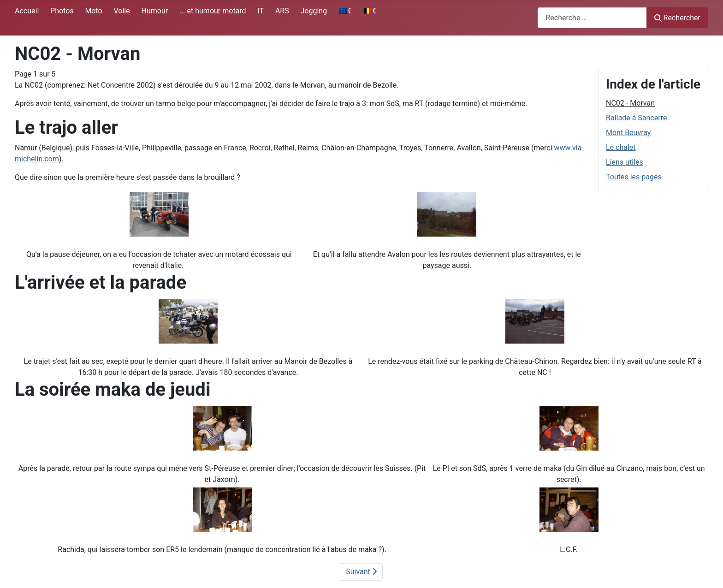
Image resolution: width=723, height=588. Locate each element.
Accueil (27, 11)
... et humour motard (213, 11)
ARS (282, 11)
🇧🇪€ (370, 11)
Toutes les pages (634, 177)
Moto (93, 11)
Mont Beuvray (628, 133)
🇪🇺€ (345, 11)
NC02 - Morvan (630, 103)
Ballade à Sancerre (636, 118)
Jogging (314, 11)
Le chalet (621, 147)
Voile (121, 11)
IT (261, 11)
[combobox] (592, 18)
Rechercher (677, 18)
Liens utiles (625, 162)
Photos (62, 11)
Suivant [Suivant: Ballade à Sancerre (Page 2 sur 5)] (361, 572)
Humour (154, 11)
